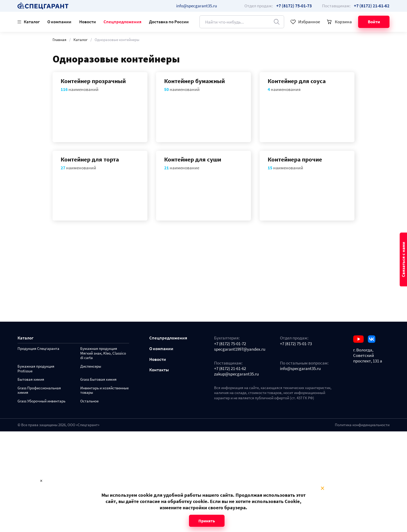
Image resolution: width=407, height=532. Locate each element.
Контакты (159, 370)
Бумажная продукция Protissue (36, 369)
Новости (88, 22)
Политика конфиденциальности (362, 425)
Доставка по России (169, 22)
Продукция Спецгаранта (38, 349)
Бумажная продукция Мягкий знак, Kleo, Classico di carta (103, 353)
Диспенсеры (91, 366)
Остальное (89, 401)
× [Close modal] (322, 488)
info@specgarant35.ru (197, 6)
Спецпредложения (122, 22)
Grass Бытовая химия (98, 380)
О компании (59, 22)
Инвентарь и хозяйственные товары (104, 391)
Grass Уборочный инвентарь (41, 401)
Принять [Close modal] (207, 521)
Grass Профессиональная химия (39, 391)
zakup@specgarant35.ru (236, 374)
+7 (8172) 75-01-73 (296, 344)
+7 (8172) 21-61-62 (230, 369)
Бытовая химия (31, 380)
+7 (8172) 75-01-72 (230, 344)
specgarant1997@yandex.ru (240, 349)
